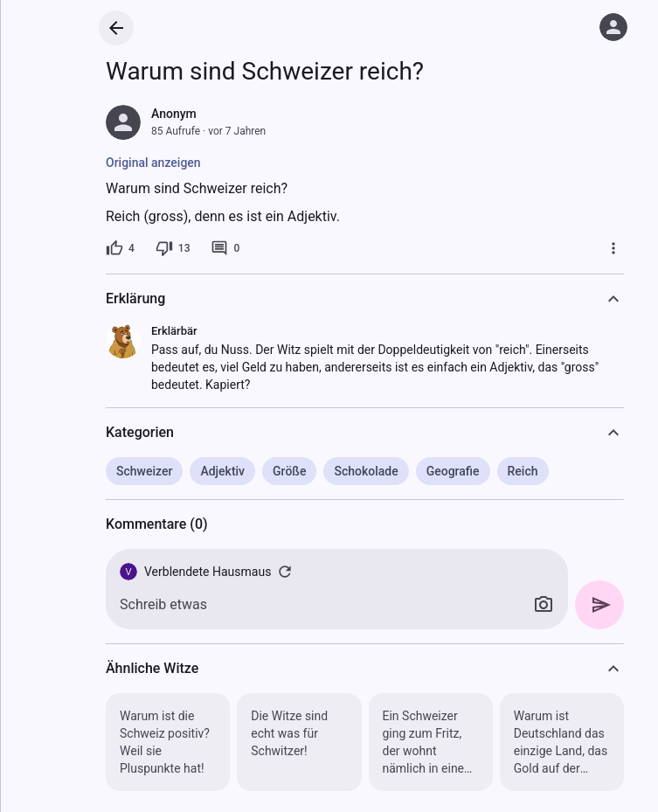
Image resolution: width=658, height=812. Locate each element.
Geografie (453, 471)
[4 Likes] (120, 248)
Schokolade (366, 471)
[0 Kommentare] (225, 248)
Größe (289, 471)
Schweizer (144, 471)
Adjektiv (222, 471)
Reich (523, 471)
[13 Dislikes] (173, 248)
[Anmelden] (613, 27)
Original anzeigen (153, 163)
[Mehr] (613, 248)
